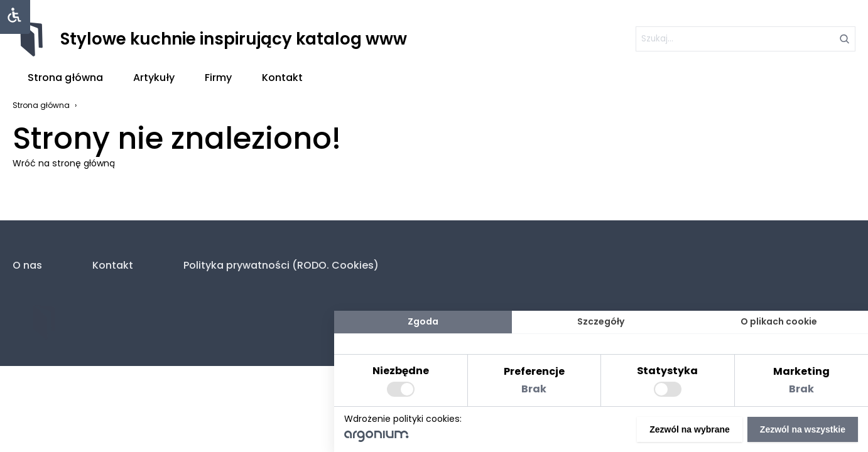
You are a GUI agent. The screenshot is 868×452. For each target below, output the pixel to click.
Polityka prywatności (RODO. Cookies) (281, 265)
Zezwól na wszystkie (803, 429)
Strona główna (65, 78)
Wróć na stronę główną (64, 163)
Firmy (218, 78)
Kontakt (282, 78)
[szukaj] (746, 39)
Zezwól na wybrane (690, 429)
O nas (27, 265)
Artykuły (154, 78)
